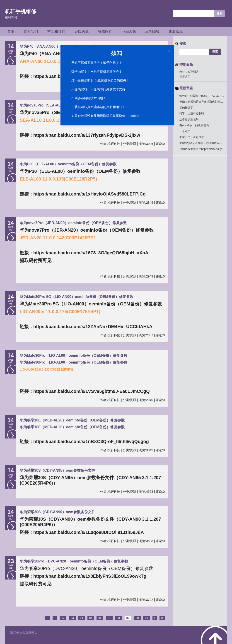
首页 (11, 32)
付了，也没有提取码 (192, 114)
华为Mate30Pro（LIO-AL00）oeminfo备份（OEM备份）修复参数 (74, 355)
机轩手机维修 (21, 11)
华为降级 (152, 32)
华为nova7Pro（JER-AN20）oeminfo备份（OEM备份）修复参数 (73, 223)
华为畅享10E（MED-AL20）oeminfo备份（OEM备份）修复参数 (72, 420)
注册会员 (185, 76)
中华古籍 (129, 32)
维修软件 (105, 32)
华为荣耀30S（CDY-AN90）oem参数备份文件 (57, 512)
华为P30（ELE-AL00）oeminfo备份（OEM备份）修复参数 (68, 164)
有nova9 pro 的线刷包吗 (194, 125)
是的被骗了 (186, 108)
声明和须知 (56, 32)
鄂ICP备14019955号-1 (23, 633)
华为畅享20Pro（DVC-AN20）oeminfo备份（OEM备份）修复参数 (74, 561)
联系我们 (31, 32)
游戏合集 (82, 32)
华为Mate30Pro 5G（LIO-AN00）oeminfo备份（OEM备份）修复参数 (77, 297)
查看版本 (176, 32)
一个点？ (185, 131)
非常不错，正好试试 (192, 137)
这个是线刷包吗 (189, 119)
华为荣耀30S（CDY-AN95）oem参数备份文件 (57, 470)
